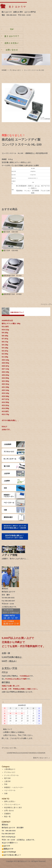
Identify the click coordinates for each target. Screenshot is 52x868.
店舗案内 (7, 814)
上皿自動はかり (10, 769)
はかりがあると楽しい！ (11, 855)
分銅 (6, 793)
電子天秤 (7, 778)
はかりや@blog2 (9, 852)
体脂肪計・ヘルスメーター (14, 787)
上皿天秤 (7, 781)
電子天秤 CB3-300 (10, 232)
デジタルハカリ (15, 70)
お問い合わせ (9, 810)
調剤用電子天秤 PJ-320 (12, 276)
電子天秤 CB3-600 (10, 251)
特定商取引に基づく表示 (13, 808)
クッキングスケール (11, 775)
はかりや (6, 846)
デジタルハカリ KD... (10, 748)
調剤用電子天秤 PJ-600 (12, 294)
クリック (19, 738)
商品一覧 (7, 817)
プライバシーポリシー (12, 804)
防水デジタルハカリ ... (42, 758)
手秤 (6, 784)
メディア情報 (11, 555)
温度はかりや (7, 849)
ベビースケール (10, 790)
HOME (4, 70)
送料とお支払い (10, 801)
